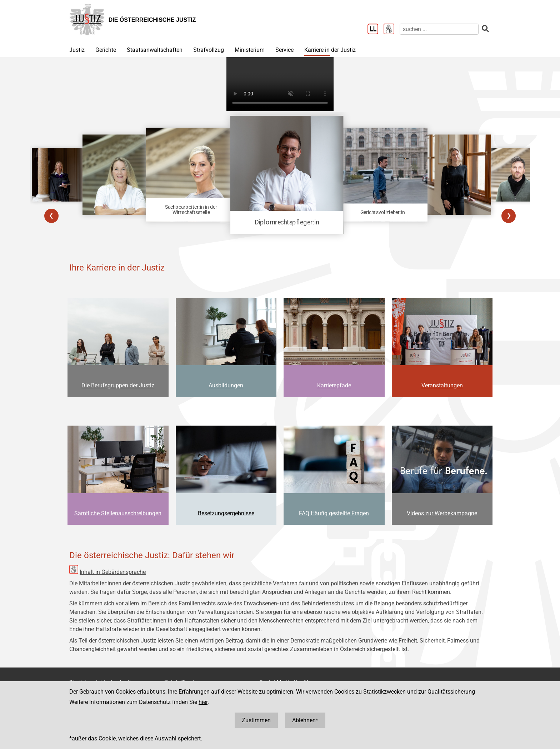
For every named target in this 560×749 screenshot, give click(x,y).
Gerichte (106, 50)
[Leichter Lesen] (376, 30)
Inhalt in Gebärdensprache (113, 572)
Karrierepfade (334, 385)
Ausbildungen (226, 385)
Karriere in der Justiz (330, 50)
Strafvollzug (209, 50)
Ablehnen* (305, 720)
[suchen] (439, 29)
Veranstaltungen (442, 385)
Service (284, 50)
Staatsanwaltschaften (155, 50)
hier (203, 702)
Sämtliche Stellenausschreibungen (118, 513)
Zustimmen (256, 720)
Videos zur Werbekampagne (442, 513)
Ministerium (250, 50)
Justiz (77, 50)
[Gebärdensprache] (392, 30)
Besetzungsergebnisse (226, 513)
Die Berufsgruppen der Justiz (118, 385)
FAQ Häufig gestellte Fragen (334, 513)
